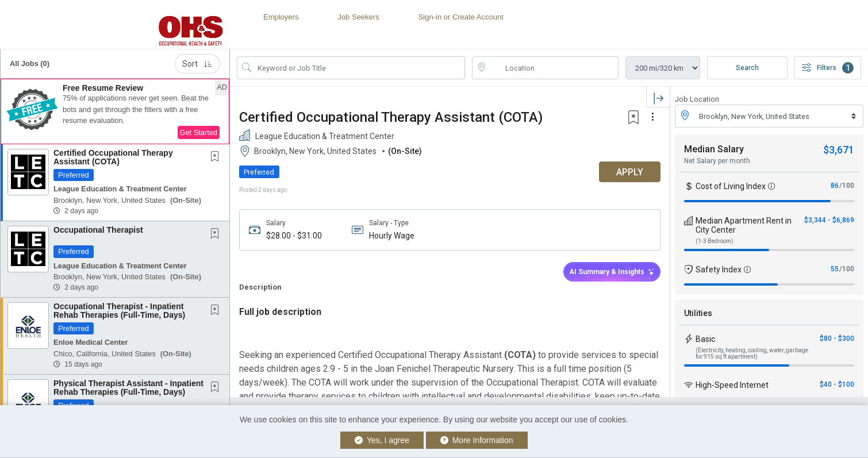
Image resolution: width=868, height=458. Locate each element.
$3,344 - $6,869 (829, 220)
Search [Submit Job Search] (747, 68)
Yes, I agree (382, 440)
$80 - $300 (837, 338)
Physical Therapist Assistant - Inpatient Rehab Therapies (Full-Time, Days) (128, 388)
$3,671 (839, 150)
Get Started (199, 132)
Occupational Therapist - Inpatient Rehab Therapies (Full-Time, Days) (119, 311)
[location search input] (553, 68)
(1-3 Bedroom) (715, 241)
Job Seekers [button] (358, 17)
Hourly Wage (392, 236)
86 (835, 186)
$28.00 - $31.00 (294, 236)
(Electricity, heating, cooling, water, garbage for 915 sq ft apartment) (752, 353)
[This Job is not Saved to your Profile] (217, 157)
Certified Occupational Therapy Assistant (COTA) (113, 157)
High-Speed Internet (732, 385)
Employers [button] (281, 17)
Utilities (698, 313)
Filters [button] (828, 68)
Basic (705, 339)
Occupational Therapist (98, 230)
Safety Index (719, 270)
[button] (115, 111)
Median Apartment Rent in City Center (744, 225)
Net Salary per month (717, 161)
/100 (847, 186)
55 (835, 269)
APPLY (630, 172)
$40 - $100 (837, 384)
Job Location (697, 99)
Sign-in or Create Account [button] (461, 17)
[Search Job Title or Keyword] (359, 68)
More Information (477, 440)
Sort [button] (197, 64)
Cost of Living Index (731, 186)
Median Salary (714, 149)
